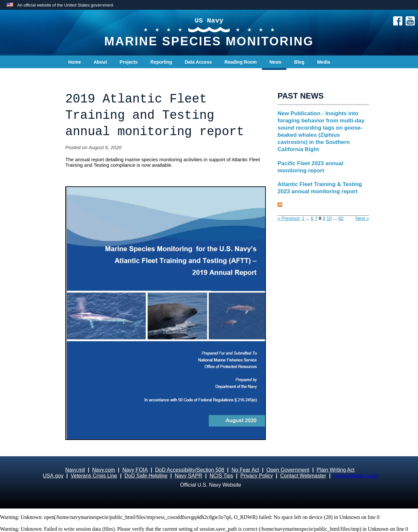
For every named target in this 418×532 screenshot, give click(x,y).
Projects (129, 62)
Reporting (161, 62)
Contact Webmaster (303, 476)
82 (341, 218)
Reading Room (241, 62)
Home (75, 62)
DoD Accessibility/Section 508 (190, 470)
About (100, 62)
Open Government (288, 470)
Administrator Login (356, 476)
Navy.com (104, 470)
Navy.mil (75, 470)
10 (329, 218)
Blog (299, 62)
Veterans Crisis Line (94, 476)
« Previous (289, 218)
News (275, 62)
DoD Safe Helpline (146, 476)
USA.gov (53, 476)
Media (324, 62)
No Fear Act (245, 470)
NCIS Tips (221, 476)
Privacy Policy (257, 476)
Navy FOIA (135, 470)
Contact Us (80, 75)
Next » (362, 218)
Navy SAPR (188, 476)
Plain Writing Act (336, 470)
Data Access (198, 62)
